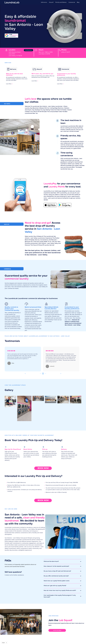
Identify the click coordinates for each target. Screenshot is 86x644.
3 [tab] (46, 374)
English (3, 643)
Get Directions (29, 50)
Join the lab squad (57, 630)
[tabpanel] (23, 359)
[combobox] (4, 643)
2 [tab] (43, 374)
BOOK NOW (43, 468)
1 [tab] (40, 374)
